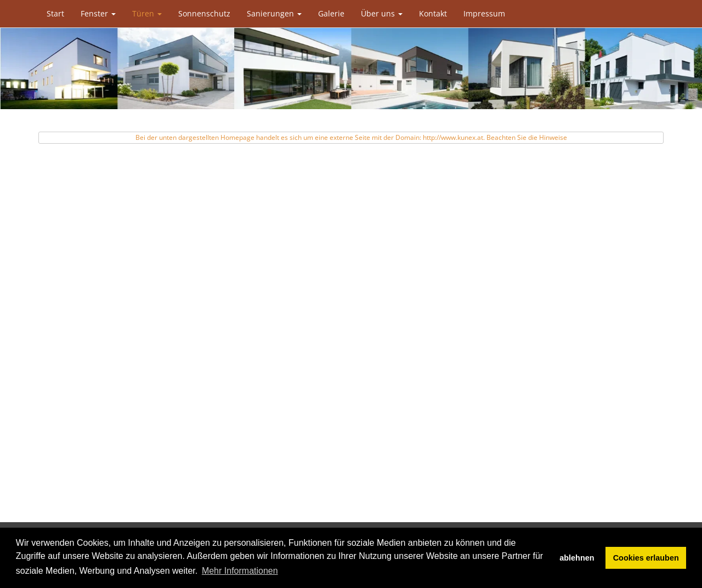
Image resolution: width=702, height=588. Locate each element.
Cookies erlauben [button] (646, 558)
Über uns (382, 13)
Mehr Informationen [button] (240, 571)
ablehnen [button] (577, 558)
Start (55, 13)
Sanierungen (274, 13)
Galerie (331, 13)
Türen (147, 13)
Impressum (484, 13)
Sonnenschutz (204, 13)
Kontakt (433, 13)
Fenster (98, 13)
